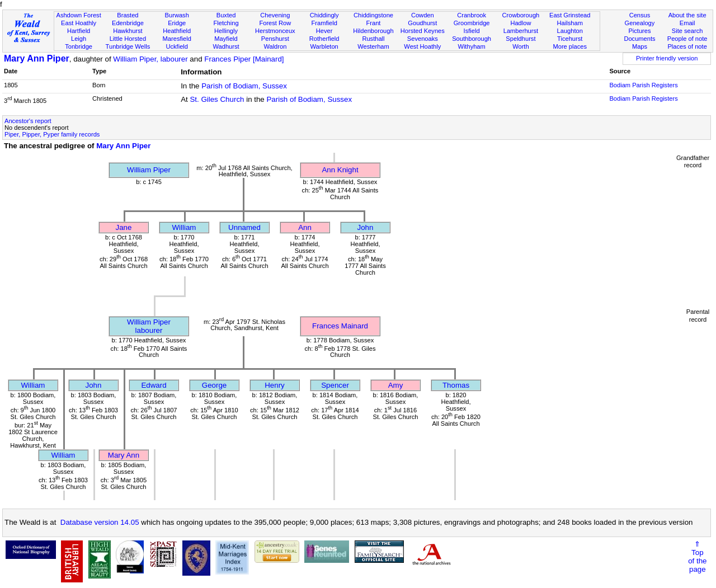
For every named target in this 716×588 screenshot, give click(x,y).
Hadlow (520, 23)
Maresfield (177, 39)
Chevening (275, 15)
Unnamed (244, 227)
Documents (639, 39)
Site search (687, 31)
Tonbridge (79, 46)
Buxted (226, 15)
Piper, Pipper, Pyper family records (52, 134)
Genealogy (640, 23)
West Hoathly (422, 46)
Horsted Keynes (423, 31)
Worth (520, 46)
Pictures (639, 31)
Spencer (335, 385)
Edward (154, 385)
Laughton (570, 31)
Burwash (177, 15)
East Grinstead (570, 15)
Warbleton (324, 46)
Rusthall (373, 39)
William (184, 227)
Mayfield (226, 39)
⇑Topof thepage (697, 557)
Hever (324, 31)
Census (640, 15)
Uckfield (177, 46)
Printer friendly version (667, 58)
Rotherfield (324, 39)
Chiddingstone (373, 15)
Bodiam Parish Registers (643, 85)
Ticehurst (570, 39)
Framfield (324, 23)
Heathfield (177, 31)
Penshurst (275, 39)
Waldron (275, 46)
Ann (305, 227)
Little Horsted (128, 39)
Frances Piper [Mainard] (244, 59)
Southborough (472, 39)
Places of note (687, 46)
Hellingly (226, 31)
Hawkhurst (128, 31)
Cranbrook (472, 15)
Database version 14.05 (100, 522)
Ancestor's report (28, 121)
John (366, 227)
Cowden (423, 15)
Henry (275, 385)
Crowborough (521, 15)
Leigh (79, 39)
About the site (687, 15)
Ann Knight (340, 170)
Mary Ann (124, 455)
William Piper (149, 170)
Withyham (471, 46)
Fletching (226, 23)
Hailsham (570, 23)
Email (687, 23)
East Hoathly (79, 23)
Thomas (456, 385)
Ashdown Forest (78, 15)
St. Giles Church (217, 99)
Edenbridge (128, 23)
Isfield (472, 31)
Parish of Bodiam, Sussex (244, 86)
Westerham (373, 46)
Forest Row (275, 23)
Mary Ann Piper (37, 58)
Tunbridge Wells (128, 46)
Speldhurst (520, 39)
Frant (374, 23)
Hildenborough (373, 31)
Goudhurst (422, 23)
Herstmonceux (275, 31)
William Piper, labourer (150, 59)
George (214, 385)
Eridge (177, 23)
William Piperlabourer (149, 326)
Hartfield (79, 31)
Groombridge (472, 23)
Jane (124, 227)
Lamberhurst (521, 31)
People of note (687, 39)
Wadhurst (226, 46)
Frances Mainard (340, 326)
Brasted (128, 15)
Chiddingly (324, 15)
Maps (640, 46)
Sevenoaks (423, 39)
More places (570, 46)
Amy (396, 385)
